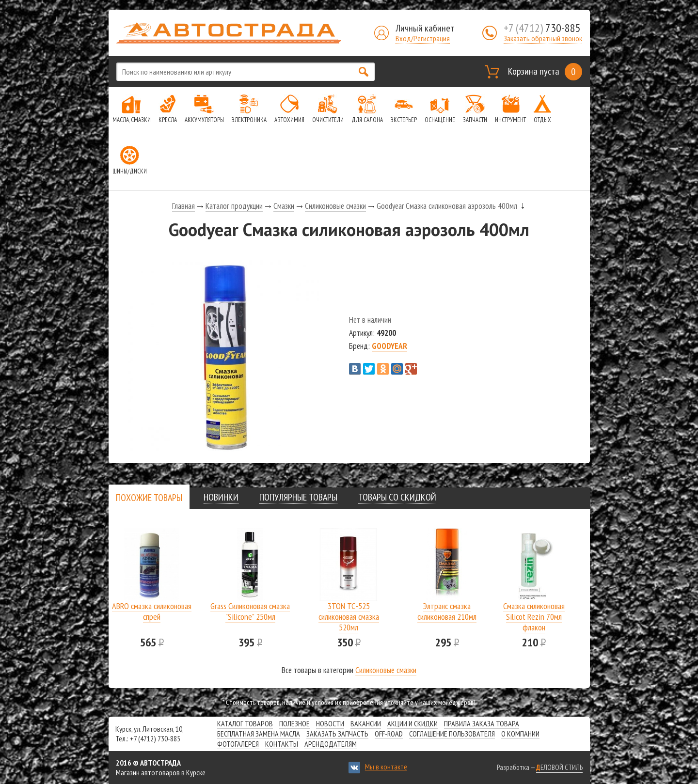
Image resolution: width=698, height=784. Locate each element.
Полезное (294, 723)
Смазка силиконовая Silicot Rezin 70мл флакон (534, 617)
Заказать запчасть (337, 734)
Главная (183, 206)
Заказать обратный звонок (543, 38)
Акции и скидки (412, 723)
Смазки (284, 206)
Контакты (282, 744)
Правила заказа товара (482, 723)
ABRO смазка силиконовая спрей (152, 611)
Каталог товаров (245, 723)
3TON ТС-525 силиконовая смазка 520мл (349, 617)
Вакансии (366, 723)
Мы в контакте (386, 767)
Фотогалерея (238, 744)
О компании (520, 734)
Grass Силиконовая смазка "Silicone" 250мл (250, 611)
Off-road (389, 734)
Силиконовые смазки (335, 206)
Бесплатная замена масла (259, 734)
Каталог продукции (234, 206)
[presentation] (149, 498)
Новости (330, 723)
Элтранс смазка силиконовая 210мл (447, 611)
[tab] (149, 497)
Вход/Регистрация (423, 38)
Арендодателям (331, 744)
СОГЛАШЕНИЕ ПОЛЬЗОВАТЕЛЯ (452, 734)
